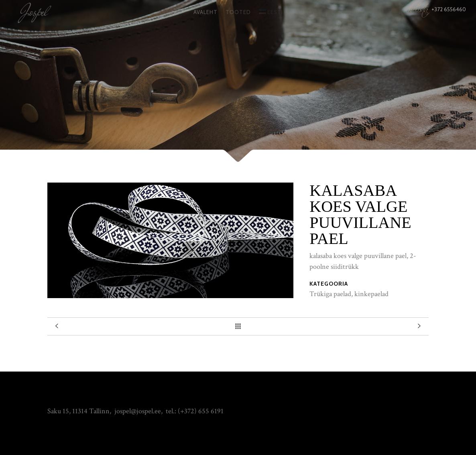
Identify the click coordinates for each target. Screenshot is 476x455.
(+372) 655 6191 (201, 411)
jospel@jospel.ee (138, 411)
